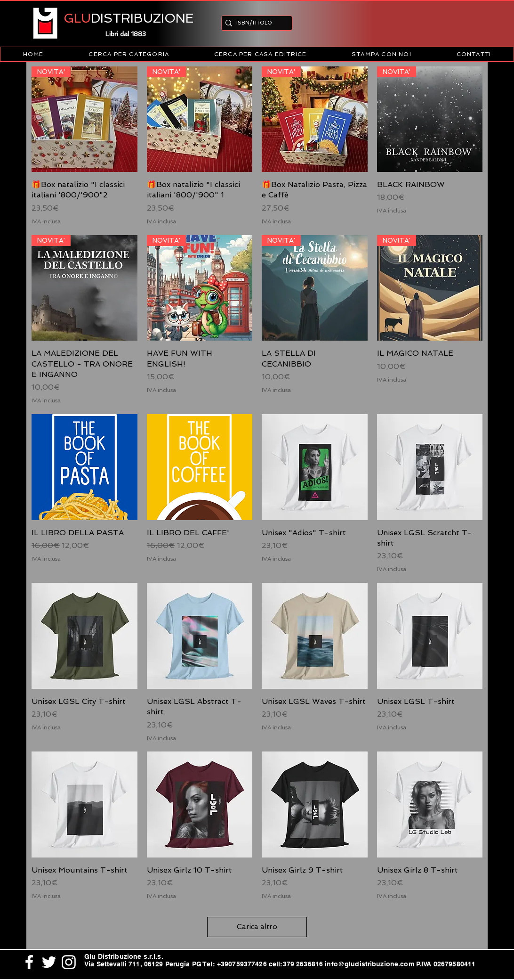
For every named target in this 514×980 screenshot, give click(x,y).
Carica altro (257, 927)
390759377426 (244, 964)
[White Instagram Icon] (69, 962)
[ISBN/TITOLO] (254, 23)
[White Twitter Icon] (49, 962)
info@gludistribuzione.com (369, 964)
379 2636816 (303, 964)
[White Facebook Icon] (29, 962)
